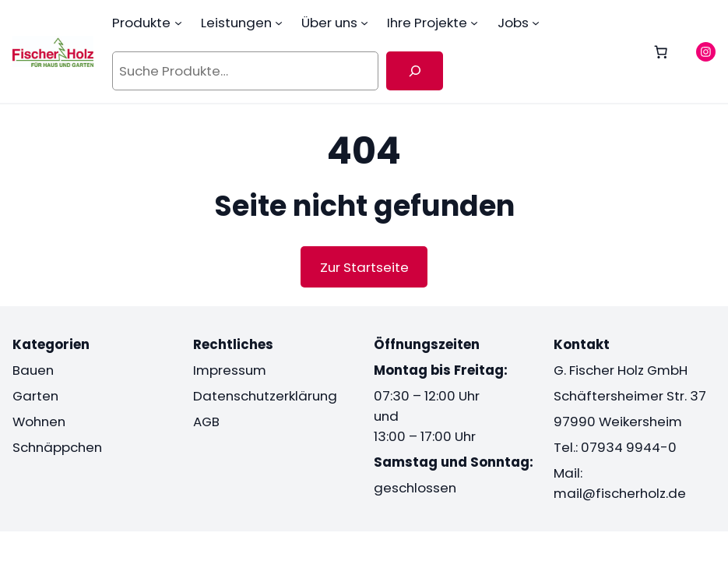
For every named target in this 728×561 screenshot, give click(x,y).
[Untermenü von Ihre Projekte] (474, 23)
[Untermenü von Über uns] (364, 23)
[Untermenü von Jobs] (536, 23)
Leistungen (236, 23)
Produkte (141, 23)
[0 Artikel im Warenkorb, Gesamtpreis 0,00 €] (661, 51)
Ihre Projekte (427, 23)
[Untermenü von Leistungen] (279, 23)
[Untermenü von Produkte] (178, 23)
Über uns (329, 23)
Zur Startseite (364, 267)
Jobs (513, 23)
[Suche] (415, 71)
